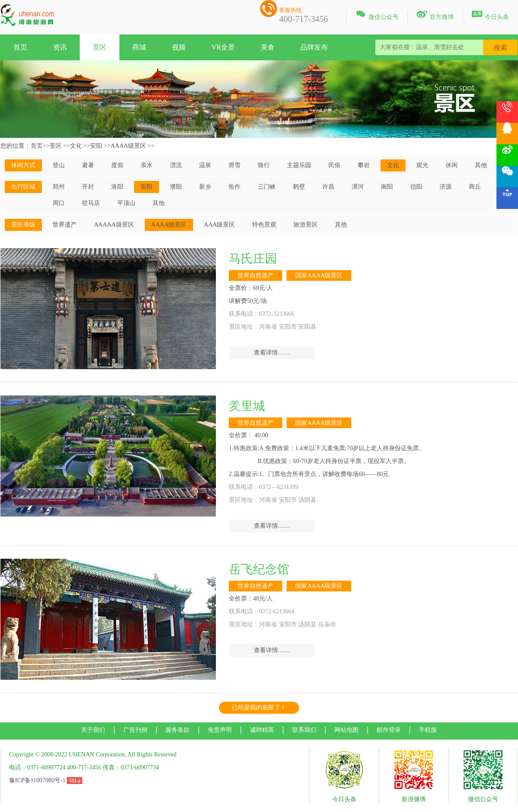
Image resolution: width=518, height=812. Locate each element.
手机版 (428, 730)
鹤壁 (299, 187)
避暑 (88, 165)
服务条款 (178, 730)
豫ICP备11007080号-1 (37, 780)
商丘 (475, 187)
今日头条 (490, 16)
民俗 (334, 165)
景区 (100, 47)
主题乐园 (299, 165)
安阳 (96, 146)
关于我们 (93, 730)
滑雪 (234, 165)
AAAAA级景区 (114, 225)
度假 (117, 165)
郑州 (59, 187)
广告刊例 (135, 730)
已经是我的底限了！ (259, 708)
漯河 (358, 187)
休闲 (452, 165)
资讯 (60, 47)
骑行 (264, 165)
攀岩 (364, 165)
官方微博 (435, 16)
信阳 (416, 187)
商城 (139, 47)
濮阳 (176, 187)
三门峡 (267, 187)
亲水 (147, 165)
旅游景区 (306, 225)
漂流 (176, 165)
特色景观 (264, 225)
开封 (88, 187)
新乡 (205, 187)
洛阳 (117, 187)
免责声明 (220, 730)
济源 (446, 187)
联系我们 (304, 730)
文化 (76, 146)
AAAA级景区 (128, 146)
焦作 (234, 187)
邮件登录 (389, 730)
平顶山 (126, 203)
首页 (20, 47)
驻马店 (91, 203)
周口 (59, 203)
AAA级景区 (219, 225)
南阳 (387, 187)
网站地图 (346, 730)
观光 (422, 165)
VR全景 (223, 47)
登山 (59, 165)
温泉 (205, 165)
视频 (179, 47)
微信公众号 (377, 16)
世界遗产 (65, 225)
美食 (268, 47)
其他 (481, 165)
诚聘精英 (262, 730)
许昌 (328, 187)
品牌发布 (314, 47)
